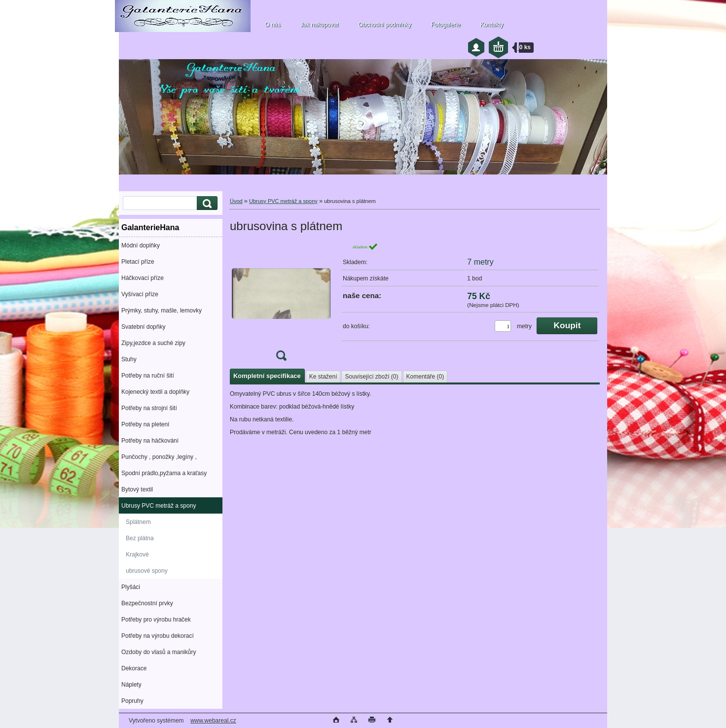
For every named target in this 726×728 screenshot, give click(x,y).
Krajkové (137, 555)
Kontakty (492, 25)
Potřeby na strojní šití (149, 408)
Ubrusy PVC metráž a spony (159, 506)
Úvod (236, 201)
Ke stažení (323, 377)
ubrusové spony (147, 571)
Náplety (131, 685)
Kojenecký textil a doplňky (155, 392)
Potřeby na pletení (145, 424)
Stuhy (129, 359)
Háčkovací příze (143, 278)
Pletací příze (138, 262)
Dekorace (134, 668)
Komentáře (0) (425, 377)
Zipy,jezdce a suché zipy (153, 343)
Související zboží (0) (371, 377)
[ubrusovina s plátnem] (281, 305)
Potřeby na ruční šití (148, 376)
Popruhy (132, 701)
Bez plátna (140, 538)
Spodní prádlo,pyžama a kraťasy (164, 473)
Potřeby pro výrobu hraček (156, 620)
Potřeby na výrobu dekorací (158, 636)
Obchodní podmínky (384, 25)
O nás (273, 25)
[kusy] (503, 326)
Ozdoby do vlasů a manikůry (159, 652)
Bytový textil (137, 489)
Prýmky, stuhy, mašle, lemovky (162, 311)
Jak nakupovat (319, 25)
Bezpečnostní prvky (147, 603)
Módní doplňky (141, 245)
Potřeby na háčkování (150, 441)
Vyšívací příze (140, 294)
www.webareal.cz (213, 721)
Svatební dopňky (143, 327)
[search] (206, 203)
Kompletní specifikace (267, 376)
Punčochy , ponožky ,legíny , (159, 457)
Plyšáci (131, 587)
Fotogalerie (446, 25)
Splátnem (138, 522)
